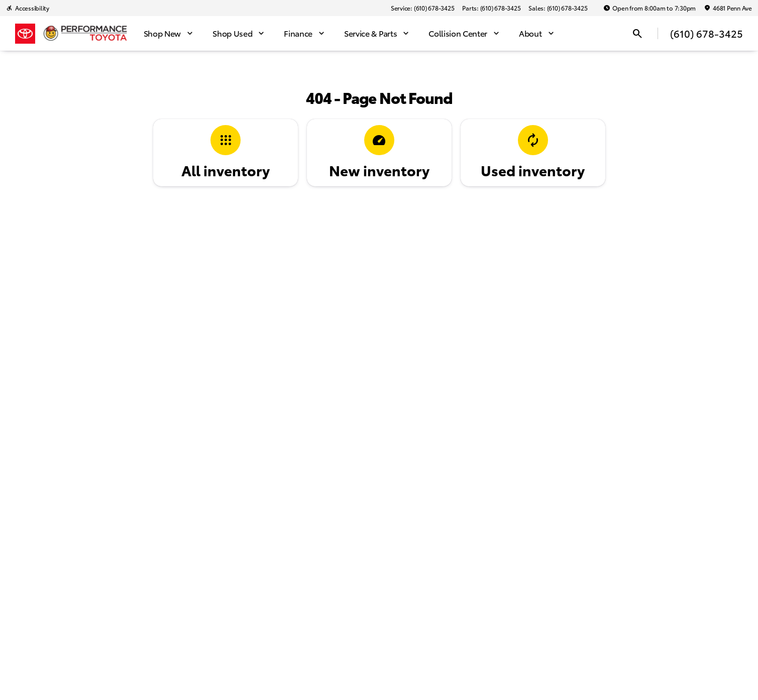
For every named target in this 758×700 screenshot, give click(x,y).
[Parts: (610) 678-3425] (491, 8)
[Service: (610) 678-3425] (422, 8)
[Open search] (637, 34)
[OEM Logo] (25, 34)
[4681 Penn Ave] (728, 8)
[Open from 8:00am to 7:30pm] (649, 8)
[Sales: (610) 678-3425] (558, 8)
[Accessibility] (28, 8)
